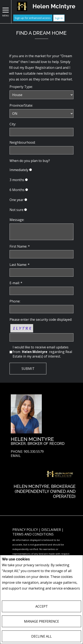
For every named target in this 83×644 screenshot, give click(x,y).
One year (17, 200)
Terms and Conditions (33, 534)
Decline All (41, 636)
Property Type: (21, 87)
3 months (17, 180)
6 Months (17, 190)
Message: (17, 220)
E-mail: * (16, 283)
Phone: (15, 301)
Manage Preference (41, 621)
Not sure (16, 210)
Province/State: (21, 105)
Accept (42, 606)
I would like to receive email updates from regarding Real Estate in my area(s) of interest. (42, 352)
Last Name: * (20, 265)
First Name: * (20, 246)
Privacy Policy (13, 594)
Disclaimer (52, 530)
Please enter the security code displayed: (41, 320)
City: (13, 124)
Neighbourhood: (22, 142)
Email (16, 456)
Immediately (19, 170)
